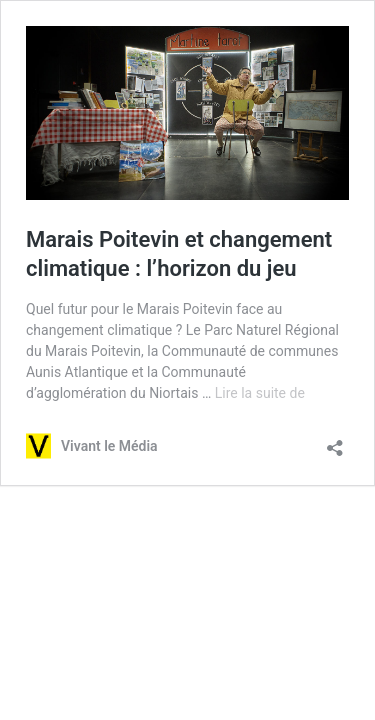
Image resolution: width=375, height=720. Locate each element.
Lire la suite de (260, 393)
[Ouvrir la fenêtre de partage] (335, 441)
